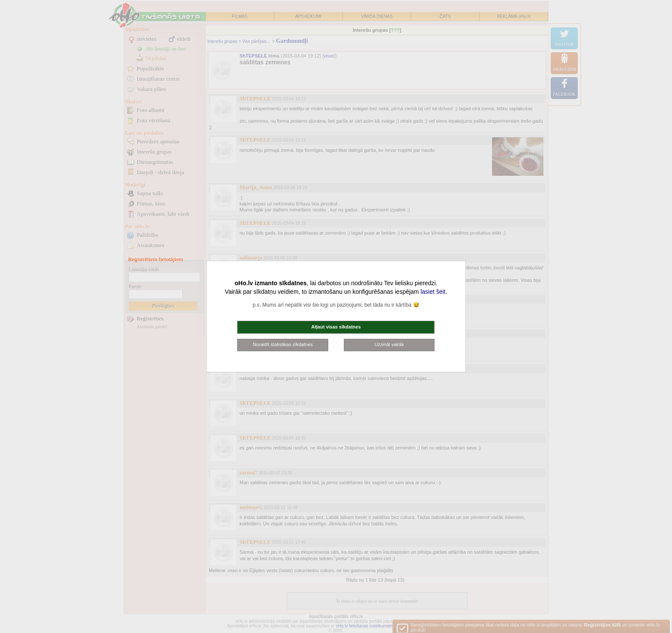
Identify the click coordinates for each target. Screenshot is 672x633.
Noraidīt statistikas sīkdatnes (283, 344)
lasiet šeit (433, 292)
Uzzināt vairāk (389, 344)
